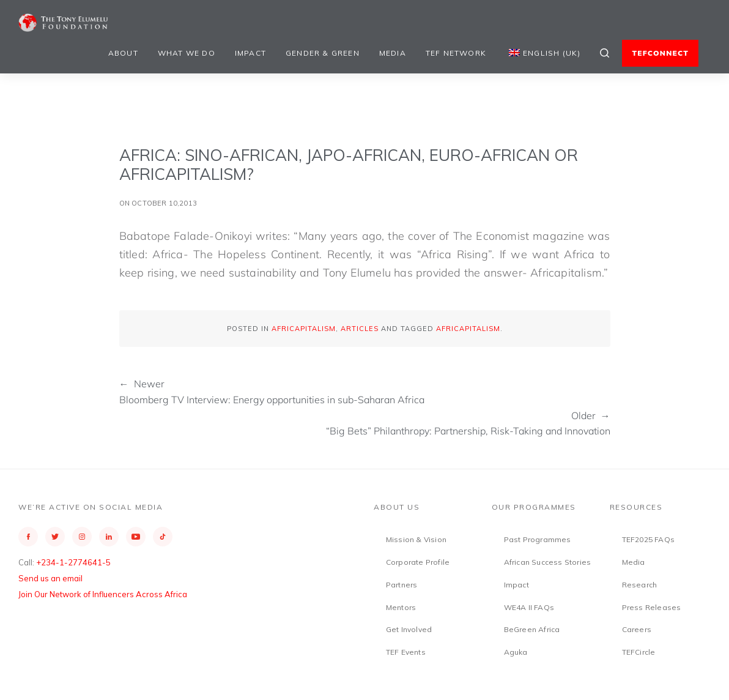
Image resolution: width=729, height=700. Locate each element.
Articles (360, 329)
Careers (637, 629)
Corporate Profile (418, 562)
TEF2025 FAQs (648, 539)
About (123, 53)
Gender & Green (323, 53)
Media (393, 53)
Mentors (401, 607)
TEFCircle (639, 652)
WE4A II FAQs (529, 607)
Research (640, 585)
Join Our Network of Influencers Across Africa (103, 594)
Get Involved (409, 629)
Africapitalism (304, 329)
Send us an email (50, 578)
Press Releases (652, 607)
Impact (250, 53)
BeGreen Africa (532, 629)
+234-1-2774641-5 (73, 562)
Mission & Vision (416, 539)
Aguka (516, 652)
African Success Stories (548, 562)
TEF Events (406, 652)
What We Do (187, 53)
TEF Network (456, 53)
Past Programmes (538, 539)
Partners (402, 585)
